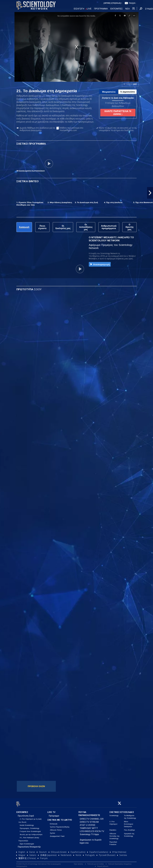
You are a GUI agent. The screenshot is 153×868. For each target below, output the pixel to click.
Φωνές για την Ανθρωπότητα (31, 833)
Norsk (78, 854)
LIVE (89, 9)
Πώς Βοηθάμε (129, 829)
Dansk (32, 851)
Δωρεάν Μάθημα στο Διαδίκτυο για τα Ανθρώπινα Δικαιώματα (37, 129)
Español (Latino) (78, 851)
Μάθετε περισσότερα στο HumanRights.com (72, 129)
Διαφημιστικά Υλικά (57, 835)
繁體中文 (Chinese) (27, 857)
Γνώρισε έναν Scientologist (30, 830)
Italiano (33, 854)
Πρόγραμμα (54, 814)
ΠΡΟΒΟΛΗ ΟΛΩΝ (36, 786)
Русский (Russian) (107, 854)
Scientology (114, 814)
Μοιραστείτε (109, 92)
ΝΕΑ (127, 9)
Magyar (22, 854)
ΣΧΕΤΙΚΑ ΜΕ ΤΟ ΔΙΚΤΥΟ (60, 818)
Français (44, 857)
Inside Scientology (27, 824)
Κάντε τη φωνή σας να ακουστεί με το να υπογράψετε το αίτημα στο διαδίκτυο (118, 129)
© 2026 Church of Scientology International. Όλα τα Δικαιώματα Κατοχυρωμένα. (39, 864)
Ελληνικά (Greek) (59, 851)
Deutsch (43, 851)
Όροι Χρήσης (79, 862)
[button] (150, 193)
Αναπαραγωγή (100, 264)
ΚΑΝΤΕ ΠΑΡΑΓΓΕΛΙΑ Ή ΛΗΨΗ (118, 113)
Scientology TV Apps (89, 833)
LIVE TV (51, 811)
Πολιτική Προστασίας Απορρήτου (120, 862)
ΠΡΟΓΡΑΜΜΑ (101, 9)
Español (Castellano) (99, 851)
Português (90, 854)
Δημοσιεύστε (128, 92)
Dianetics (113, 829)
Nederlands (66, 854)
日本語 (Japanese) (48, 854)
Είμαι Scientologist (27, 842)
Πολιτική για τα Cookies (96, 862)
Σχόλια (52, 832)
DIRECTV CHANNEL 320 (92, 817)
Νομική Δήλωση (103, 865)
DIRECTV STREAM (89, 821)
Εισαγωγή (54, 822)
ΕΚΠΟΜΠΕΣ (116, 9)
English (22, 851)
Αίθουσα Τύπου (56, 829)
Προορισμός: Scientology (29, 827)
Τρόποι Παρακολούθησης (60, 825)
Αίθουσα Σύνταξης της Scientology (114, 834)
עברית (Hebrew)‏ (119, 851)
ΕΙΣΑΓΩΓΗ (79, 9)
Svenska (123, 854)
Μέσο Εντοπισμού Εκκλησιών (129, 822)
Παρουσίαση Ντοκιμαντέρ (29, 845)
